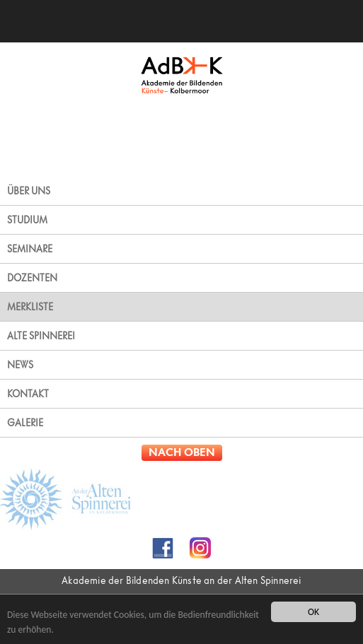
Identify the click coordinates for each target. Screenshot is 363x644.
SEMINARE (30, 249)
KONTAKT (28, 394)
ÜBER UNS (29, 191)
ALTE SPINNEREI (41, 336)
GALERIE (25, 423)
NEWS (20, 365)
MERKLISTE (30, 307)
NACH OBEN (182, 452)
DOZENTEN (32, 278)
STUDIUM (27, 220)
